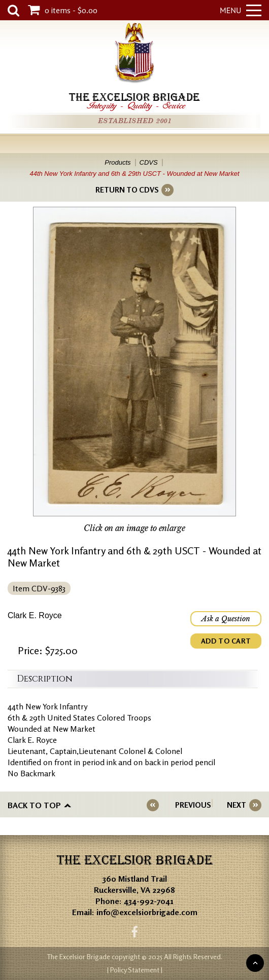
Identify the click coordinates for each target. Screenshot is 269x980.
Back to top (34, 805)
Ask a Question (226, 619)
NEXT (237, 805)
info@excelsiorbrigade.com (147, 912)
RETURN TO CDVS (127, 190)
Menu (241, 10)
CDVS (149, 162)
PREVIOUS (193, 805)
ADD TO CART (226, 641)
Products (117, 162)
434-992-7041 (149, 901)
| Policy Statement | (135, 970)
